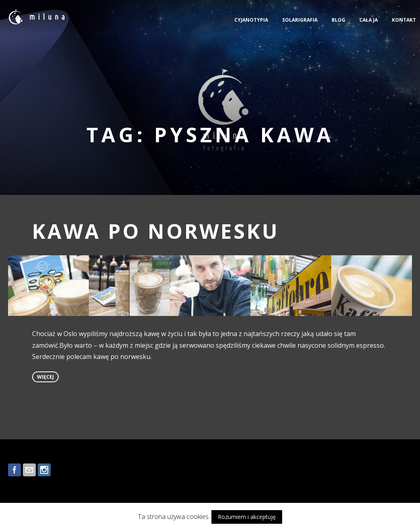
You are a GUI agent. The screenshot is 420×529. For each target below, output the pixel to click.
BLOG (338, 20)
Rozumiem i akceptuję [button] (247, 517)
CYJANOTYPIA (251, 20)
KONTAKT (404, 20)
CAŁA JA (369, 20)
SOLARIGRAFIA (300, 20)
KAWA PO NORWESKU (156, 231)
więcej (45, 377)
